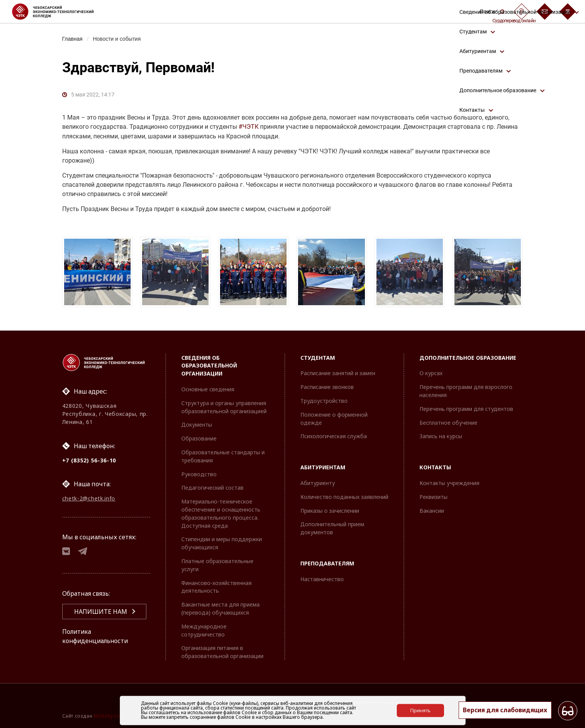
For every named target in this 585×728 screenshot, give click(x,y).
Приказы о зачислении (330, 511)
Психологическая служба (334, 436)
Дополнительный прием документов (332, 528)
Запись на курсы (441, 436)
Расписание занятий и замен (338, 373)
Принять (420, 710)
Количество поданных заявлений (344, 497)
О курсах (431, 373)
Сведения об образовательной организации (209, 366)
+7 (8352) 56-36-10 (89, 460)
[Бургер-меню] (568, 12)
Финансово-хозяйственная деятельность (216, 587)
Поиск (492, 12)
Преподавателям (327, 563)
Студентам (318, 358)
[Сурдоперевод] (522, 12)
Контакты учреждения (449, 483)
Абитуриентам (323, 467)
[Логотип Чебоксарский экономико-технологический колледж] (59, 12)
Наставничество (322, 579)
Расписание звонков (327, 387)
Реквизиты (433, 497)
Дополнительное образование (468, 358)
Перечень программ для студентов (466, 409)
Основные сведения (208, 389)
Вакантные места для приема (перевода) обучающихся (220, 608)
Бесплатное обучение (448, 423)
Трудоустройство (324, 401)
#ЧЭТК (249, 127)
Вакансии (432, 511)
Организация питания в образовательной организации (222, 652)
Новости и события (118, 39)
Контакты (435, 467)
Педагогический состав (212, 488)
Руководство (199, 474)
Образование (199, 438)
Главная (73, 39)
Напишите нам (101, 613)
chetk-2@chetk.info (89, 499)
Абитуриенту (318, 483)
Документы (197, 425)
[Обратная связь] (545, 12)
